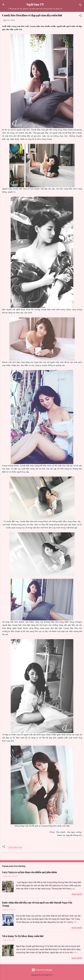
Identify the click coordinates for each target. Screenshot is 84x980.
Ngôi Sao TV (35, 4)
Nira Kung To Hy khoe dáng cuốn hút (23, 936)
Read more (77, 894)
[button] (80, 16)
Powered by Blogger (42, 970)
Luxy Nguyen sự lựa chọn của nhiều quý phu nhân (29, 872)
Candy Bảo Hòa (15, 848)
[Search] (80, 5)
